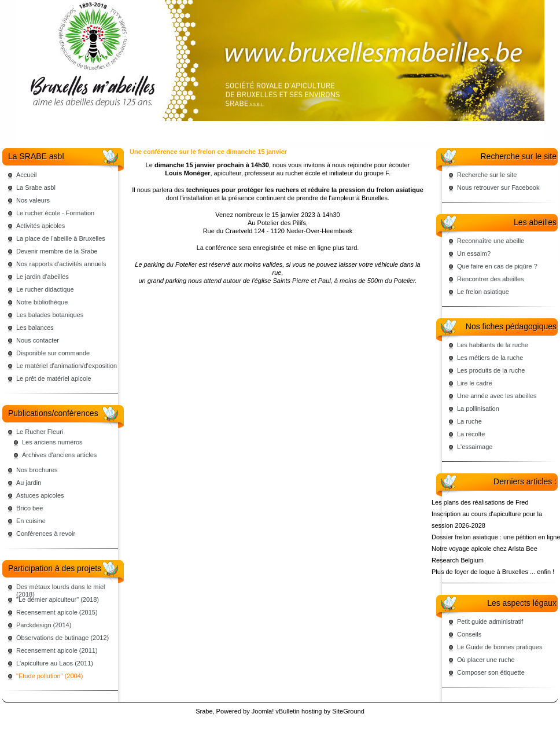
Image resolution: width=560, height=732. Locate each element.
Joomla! (263, 711)
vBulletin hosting (299, 711)
